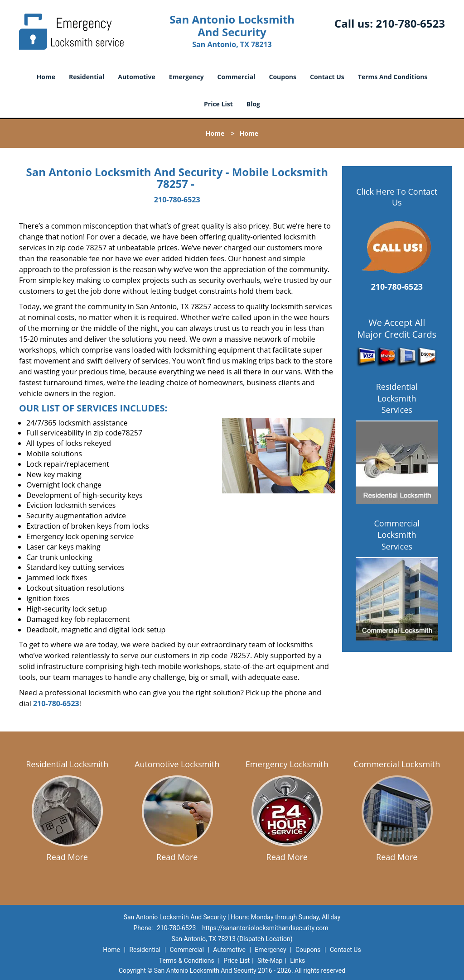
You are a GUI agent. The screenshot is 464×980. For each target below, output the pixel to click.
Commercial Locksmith (397, 764)
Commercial (237, 77)
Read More (67, 857)
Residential (87, 77)
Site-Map (270, 961)
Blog (253, 104)
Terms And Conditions (393, 77)
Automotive (137, 77)
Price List (218, 104)
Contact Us (327, 77)
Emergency (186, 77)
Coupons (283, 77)
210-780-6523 (410, 23)
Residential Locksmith (67, 764)
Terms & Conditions (187, 961)
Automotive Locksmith (177, 764)
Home (46, 77)
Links (297, 961)
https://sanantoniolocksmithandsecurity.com (265, 928)
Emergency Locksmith (287, 764)
